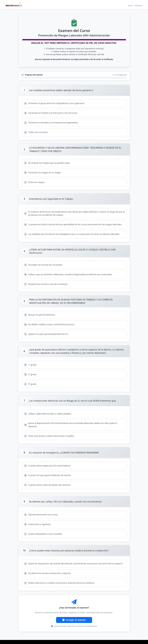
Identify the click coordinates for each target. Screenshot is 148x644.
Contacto (138, 6)
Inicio (130, 6)
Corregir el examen (74, 620)
